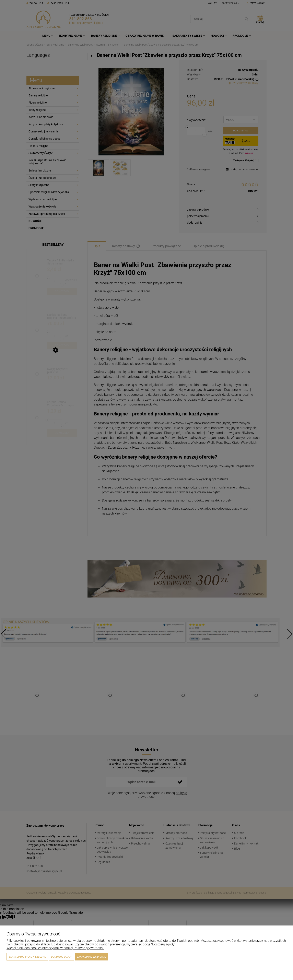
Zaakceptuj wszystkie (91, 957)
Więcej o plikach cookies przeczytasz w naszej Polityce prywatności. (55, 948)
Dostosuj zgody (61, 957)
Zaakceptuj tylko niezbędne (27, 957)
